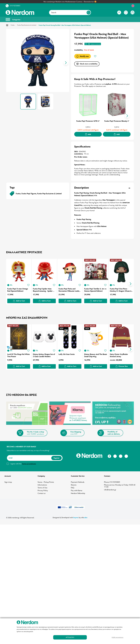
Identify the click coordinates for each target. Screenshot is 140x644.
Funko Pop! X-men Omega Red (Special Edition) (18, 290)
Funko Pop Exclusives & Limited (27, 25)
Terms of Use (42, 487)
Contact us (42, 493)
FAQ (73, 487)
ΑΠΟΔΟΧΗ (70, 637)
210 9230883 (15, 6)
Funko (13, 25)
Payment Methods (78, 481)
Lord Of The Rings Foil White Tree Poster (18, 355)
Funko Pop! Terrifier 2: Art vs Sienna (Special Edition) (96, 290)
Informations (42, 484)
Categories (13, 19)
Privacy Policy (43, 490)
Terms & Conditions (29, 463)
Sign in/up (8, 481)
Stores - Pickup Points (46, 481)
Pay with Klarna (77, 490)
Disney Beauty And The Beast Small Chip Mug (94, 355)
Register (57, 457)
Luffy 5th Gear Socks (67, 353)
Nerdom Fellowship (78, 493)
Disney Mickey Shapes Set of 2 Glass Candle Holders (44, 355)
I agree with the (23, 463)
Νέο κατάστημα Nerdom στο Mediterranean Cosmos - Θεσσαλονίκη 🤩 (70, 2)
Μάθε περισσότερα (117, 637)
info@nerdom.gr (110, 489)
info (84, 517)
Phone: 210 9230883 (112, 481)
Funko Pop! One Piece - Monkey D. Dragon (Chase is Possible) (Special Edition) (121, 290)
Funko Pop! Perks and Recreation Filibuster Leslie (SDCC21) (69, 290)
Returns (74, 484)
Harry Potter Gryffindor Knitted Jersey (119, 355)
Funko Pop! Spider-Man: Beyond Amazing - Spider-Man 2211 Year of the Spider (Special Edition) (44, 290)
